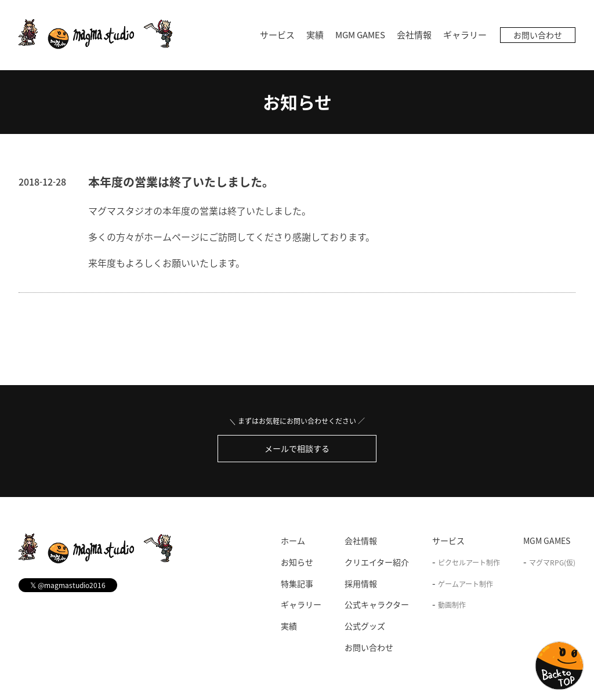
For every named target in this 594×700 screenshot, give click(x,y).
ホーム (293, 541)
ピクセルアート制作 (469, 563)
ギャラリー (465, 35)
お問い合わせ (538, 35)
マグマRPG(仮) (552, 563)
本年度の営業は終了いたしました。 (181, 182)
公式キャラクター (377, 604)
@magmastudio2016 (68, 585)
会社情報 (414, 35)
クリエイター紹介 (377, 562)
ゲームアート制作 (466, 584)
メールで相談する (297, 448)
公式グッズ (365, 626)
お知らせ (297, 102)
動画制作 (452, 605)
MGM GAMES (360, 35)
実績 (315, 35)
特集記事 (297, 583)
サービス (277, 35)
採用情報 (361, 583)
